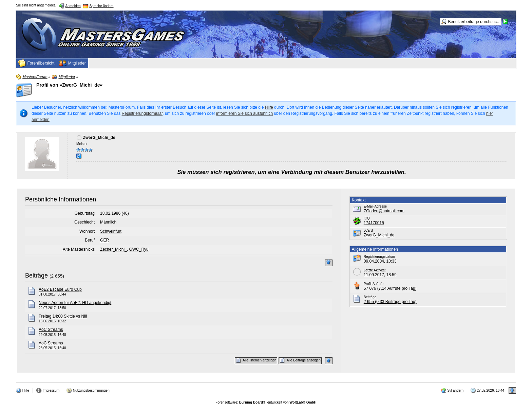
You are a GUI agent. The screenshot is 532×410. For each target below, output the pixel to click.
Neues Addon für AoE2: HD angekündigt (75, 303)
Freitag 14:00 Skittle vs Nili (63, 316)
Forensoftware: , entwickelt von (266, 402)
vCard (368, 230)
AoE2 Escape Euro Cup (60, 289)
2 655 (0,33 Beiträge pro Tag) (390, 302)
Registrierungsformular (142, 113)
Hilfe (269, 107)
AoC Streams (51, 329)
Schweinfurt (111, 231)
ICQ (367, 218)
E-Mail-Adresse (375, 206)
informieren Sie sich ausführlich (244, 113)
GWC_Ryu (139, 249)
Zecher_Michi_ (113, 249)
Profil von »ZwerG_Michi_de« (69, 85)
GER (104, 240)
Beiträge (36, 275)
